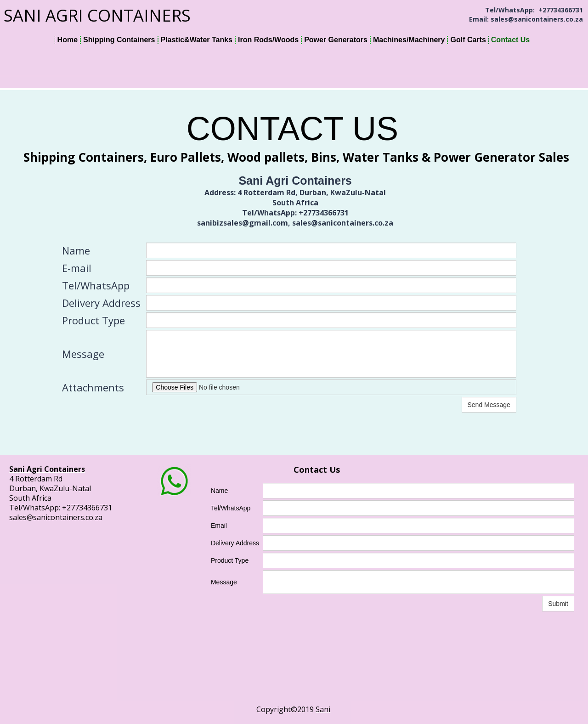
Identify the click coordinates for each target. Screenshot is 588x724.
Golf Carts (468, 40)
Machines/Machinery (409, 40)
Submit (558, 604)
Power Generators (336, 40)
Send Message (489, 405)
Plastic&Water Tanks (197, 40)
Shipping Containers (119, 40)
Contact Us (510, 40)
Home (68, 40)
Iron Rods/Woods (268, 40)
